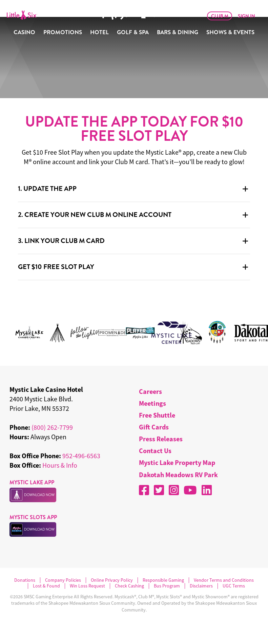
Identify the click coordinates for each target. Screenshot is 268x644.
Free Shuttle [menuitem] (157, 415)
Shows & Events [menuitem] (230, 32)
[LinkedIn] (207, 490)
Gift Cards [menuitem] (154, 427)
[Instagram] (174, 490)
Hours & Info (60, 465)
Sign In (246, 16)
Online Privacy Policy (112, 580)
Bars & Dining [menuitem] (178, 32)
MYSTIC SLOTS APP (33, 517)
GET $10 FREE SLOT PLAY (56, 267)
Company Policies (63, 580)
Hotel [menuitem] (99, 32)
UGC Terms (234, 586)
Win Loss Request (87, 586)
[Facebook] (144, 490)
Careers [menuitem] (150, 391)
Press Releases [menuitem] (161, 439)
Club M (220, 16)
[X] (159, 490)
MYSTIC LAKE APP (32, 482)
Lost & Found (46, 586)
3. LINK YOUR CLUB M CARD (61, 241)
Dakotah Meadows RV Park (178, 475)
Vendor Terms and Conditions (224, 580)
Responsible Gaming (163, 580)
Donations (25, 580)
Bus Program (167, 586)
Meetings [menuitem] (152, 403)
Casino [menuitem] (24, 32)
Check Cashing (129, 586)
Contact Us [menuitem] (155, 451)
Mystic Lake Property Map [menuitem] (177, 462)
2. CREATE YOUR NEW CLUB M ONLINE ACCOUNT (95, 215)
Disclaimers (201, 586)
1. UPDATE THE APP (47, 189)
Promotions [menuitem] (63, 32)
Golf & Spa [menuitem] (133, 32)
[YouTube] (190, 490)
